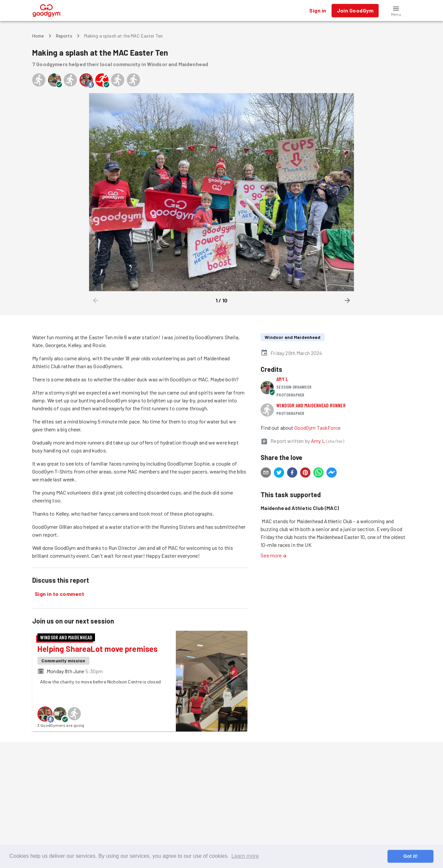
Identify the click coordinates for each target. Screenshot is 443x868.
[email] (266, 473)
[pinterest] (305, 473)
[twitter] (279, 473)
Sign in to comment (59, 594)
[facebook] (292, 473)
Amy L (282, 379)
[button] (396, 11)
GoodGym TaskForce (318, 428)
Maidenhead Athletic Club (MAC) (300, 508)
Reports (64, 36)
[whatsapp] (318, 473)
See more (274, 555)
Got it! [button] (410, 856)
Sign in (318, 11)
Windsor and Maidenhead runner (311, 405)
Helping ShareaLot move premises (97, 649)
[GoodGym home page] (47, 10)
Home (38, 36)
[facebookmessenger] (332, 473)
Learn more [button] (245, 856)
